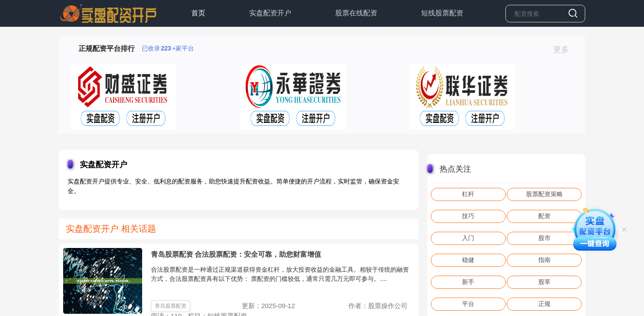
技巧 (468, 216)
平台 (468, 304)
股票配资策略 (544, 194)
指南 (544, 260)
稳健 (468, 260)
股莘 (544, 282)
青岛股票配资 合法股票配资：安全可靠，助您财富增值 (236, 254)
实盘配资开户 (270, 13)
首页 (198, 13)
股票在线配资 (356, 13)
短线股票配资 (442, 13)
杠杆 (468, 194)
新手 (468, 282)
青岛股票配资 (171, 306)
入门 (468, 238)
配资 (544, 216)
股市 (544, 238)
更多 (565, 50)
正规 (544, 304)
